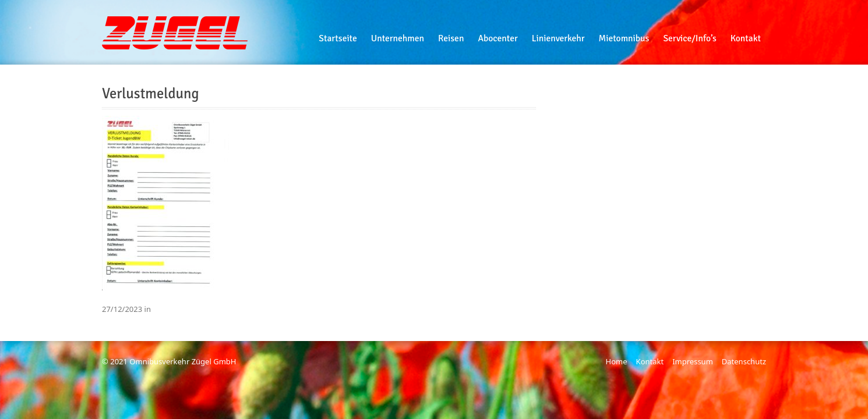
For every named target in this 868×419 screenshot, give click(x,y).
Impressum (693, 361)
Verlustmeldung (151, 94)
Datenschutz (744, 361)
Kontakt (650, 361)
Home (617, 361)
